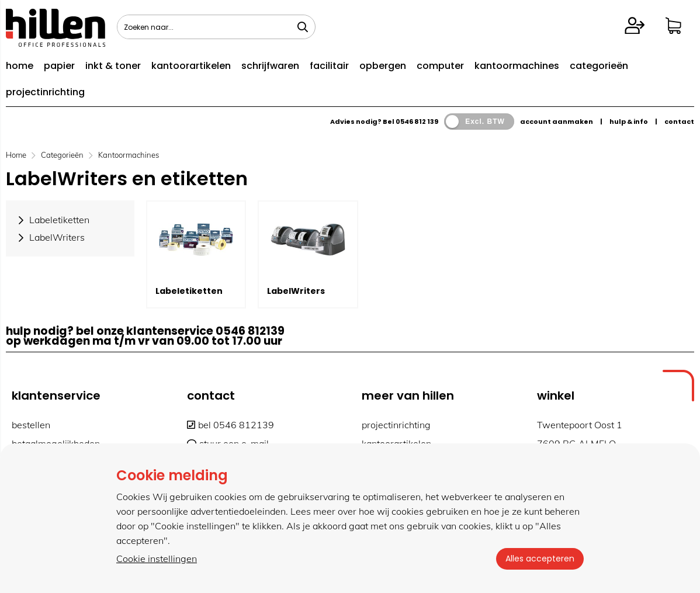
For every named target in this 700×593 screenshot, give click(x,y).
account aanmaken (557, 122)
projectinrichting (45, 92)
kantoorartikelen (191, 66)
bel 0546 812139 (231, 425)
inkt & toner (113, 66)
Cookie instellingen (157, 559)
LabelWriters (296, 291)
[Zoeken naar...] (303, 27)
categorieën (599, 66)
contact (679, 122)
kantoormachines (517, 66)
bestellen (31, 425)
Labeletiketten (189, 291)
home (20, 66)
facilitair (329, 66)
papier (59, 66)
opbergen (383, 66)
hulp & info (629, 122)
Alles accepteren (540, 559)
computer (440, 66)
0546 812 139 (417, 122)
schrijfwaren (270, 66)
